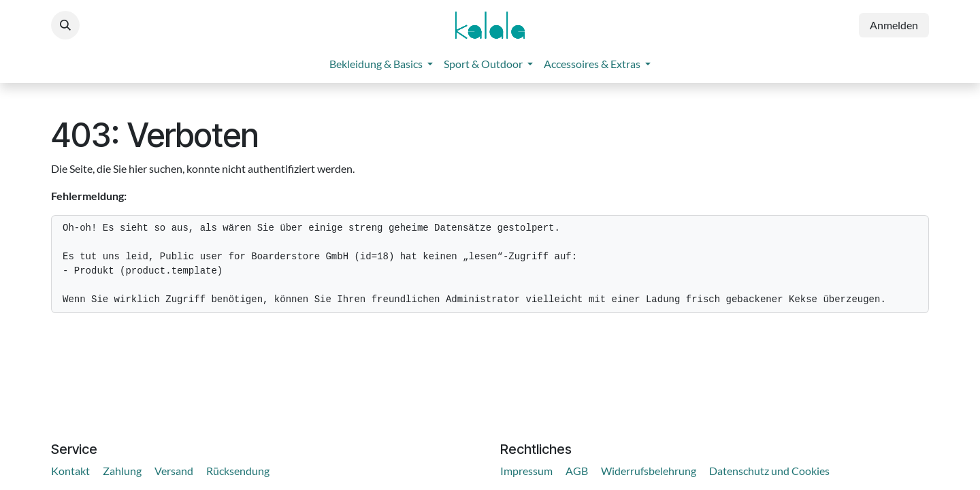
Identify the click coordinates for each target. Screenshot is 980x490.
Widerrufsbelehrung (649, 471)
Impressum (526, 471)
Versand (174, 471)
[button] (65, 25)
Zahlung (122, 471)
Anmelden (894, 25)
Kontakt (70, 471)
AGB (577, 471)
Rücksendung (238, 471)
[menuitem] (381, 64)
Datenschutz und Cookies (769, 471)
